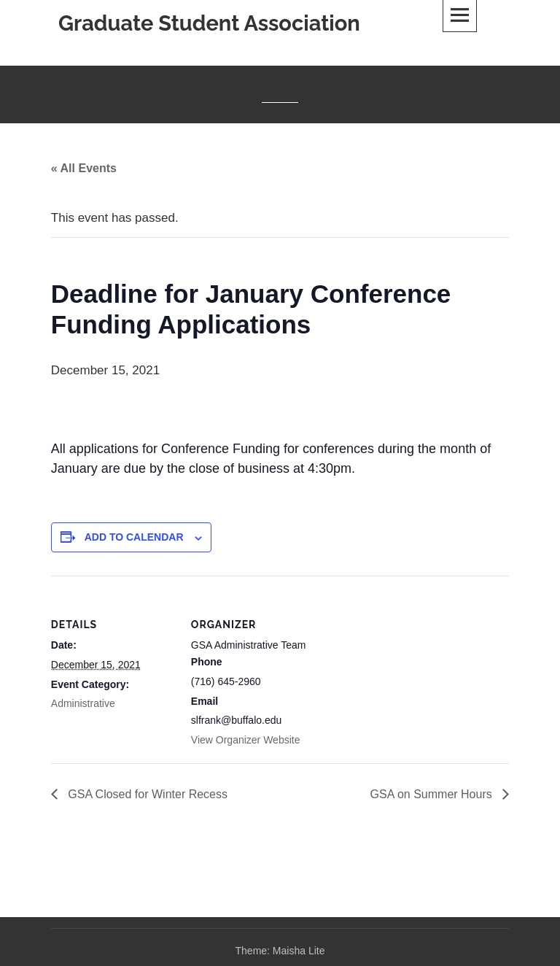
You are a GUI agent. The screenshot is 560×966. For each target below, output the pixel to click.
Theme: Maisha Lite (280, 951)
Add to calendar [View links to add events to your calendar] (134, 537)
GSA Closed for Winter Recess (146, 794)
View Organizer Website (246, 740)
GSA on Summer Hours (433, 794)
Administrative (83, 703)
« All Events (84, 168)
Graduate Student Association (209, 23)
